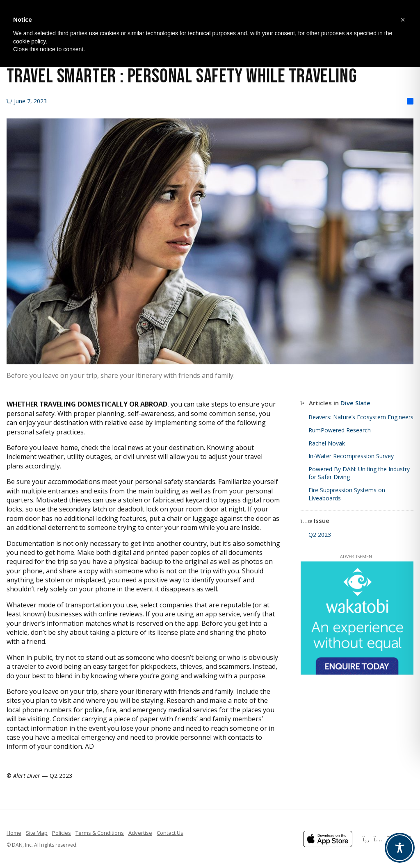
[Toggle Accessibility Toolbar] (400, 848)
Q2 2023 (320, 535)
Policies (62, 833)
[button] (403, 20)
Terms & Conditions (100, 833)
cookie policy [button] (29, 41)
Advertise (140, 833)
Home (14, 833)
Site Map (37, 833)
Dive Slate (355, 403)
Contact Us (170, 833)
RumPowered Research (340, 430)
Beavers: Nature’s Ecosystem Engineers (361, 417)
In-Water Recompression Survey (351, 456)
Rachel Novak (327, 443)
